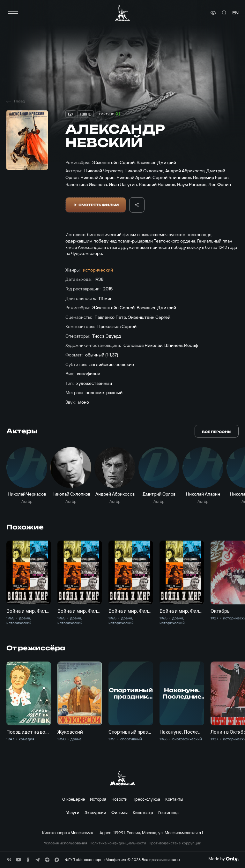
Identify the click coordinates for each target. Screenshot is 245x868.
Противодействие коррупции (175, 843)
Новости (119, 799)
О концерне (74, 799)
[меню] (13, 13)
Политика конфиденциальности (118, 843)
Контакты (174, 799)
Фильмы (119, 812)
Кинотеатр (143, 812)
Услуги (73, 812)
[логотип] (122, 13)
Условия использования (66, 843)
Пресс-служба (146, 799)
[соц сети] (9, 860)
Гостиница (168, 812)
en (235, 13)
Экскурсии (95, 812)
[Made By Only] (223, 859)
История (98, 799)
